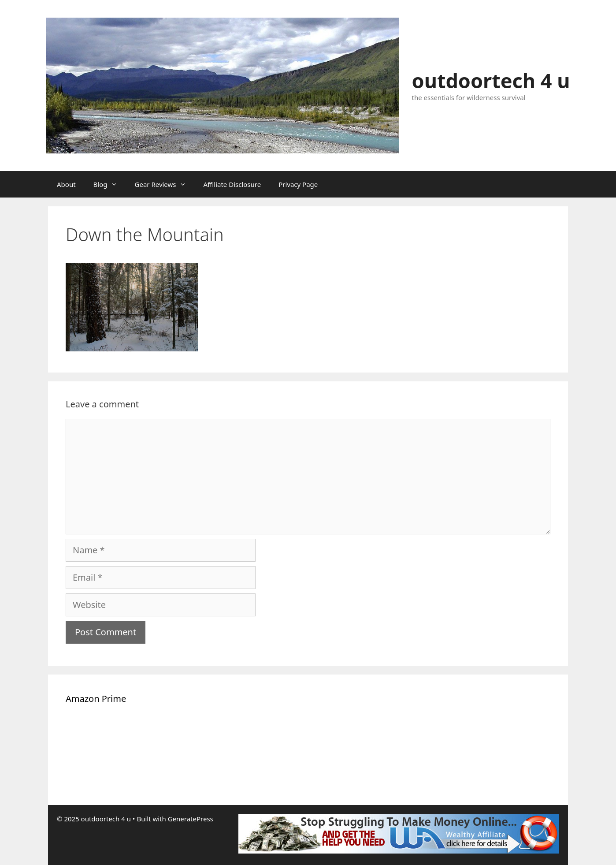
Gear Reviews (165, 184)
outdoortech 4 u (491, 80)
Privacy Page (298, 184)
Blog (110, 184)
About (66, 184)
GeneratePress (191, 819)
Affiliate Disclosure (232, 184)
